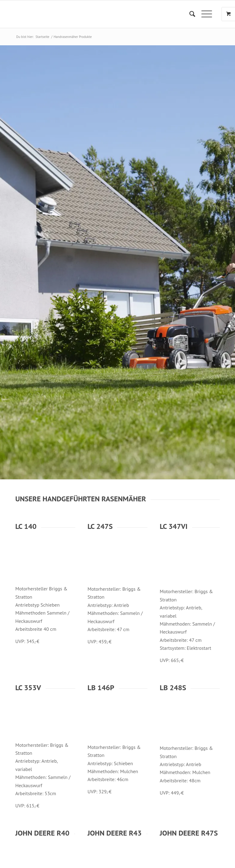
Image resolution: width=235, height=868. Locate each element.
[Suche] (189, 14)
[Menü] (204, 14)
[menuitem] (189, 14)
